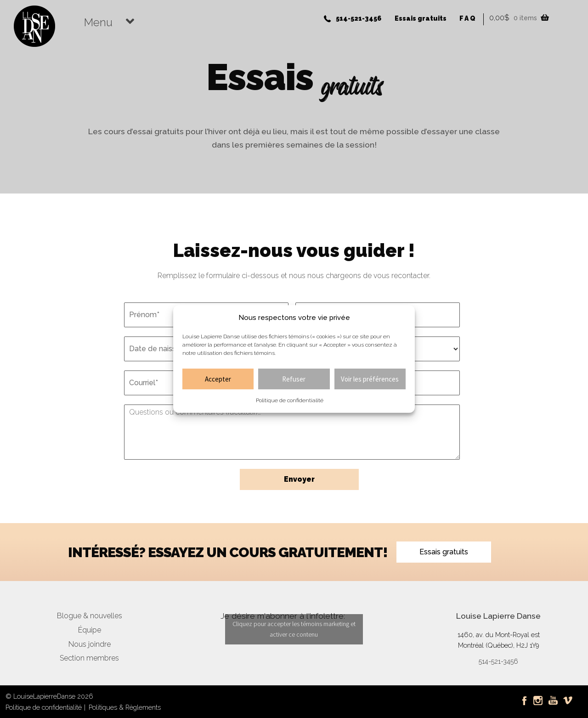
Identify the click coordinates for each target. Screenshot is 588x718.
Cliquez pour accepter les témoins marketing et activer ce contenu (294, 629)
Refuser (294, 379)
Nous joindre (90, 644)
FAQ (468, 18)
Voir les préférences (370, 379)
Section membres (89, 658)
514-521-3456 (359, 18)
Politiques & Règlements (125, 707)
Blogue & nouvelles (90, 616)
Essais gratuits (421, 18)
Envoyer (299, 479)
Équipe (90, 630)
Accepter (218, 379)
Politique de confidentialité (290, 400)
